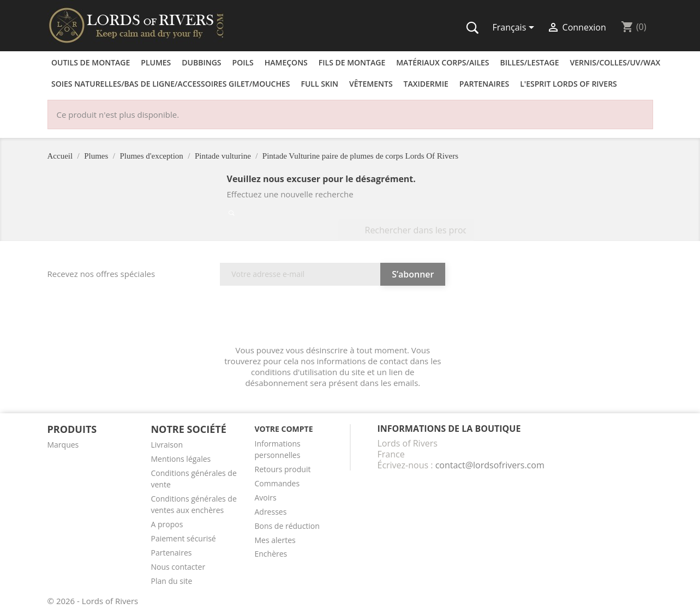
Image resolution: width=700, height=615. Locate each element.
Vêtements (371, 84)
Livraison (167, 445)
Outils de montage (91, 62)
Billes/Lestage (530, 62)
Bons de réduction (287, 526)
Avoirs (265, 498)
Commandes (277, 483)
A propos (167, 524)
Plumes (156, 62)
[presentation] (333, 318)
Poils (243, 62)
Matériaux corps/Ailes (442, 62)
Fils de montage (352, 62)
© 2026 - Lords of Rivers (93, 601)
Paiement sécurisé (183, 538)
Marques (63, 445)
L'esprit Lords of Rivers (569, 84)
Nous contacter (178, 567)
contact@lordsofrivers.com (490, 465)
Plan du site (171, 581)
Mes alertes (275, 540)
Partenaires (484, 84)
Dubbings (201, 62)
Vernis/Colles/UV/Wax (615, 62)
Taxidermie (426, 84)
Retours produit (282, 469)
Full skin (319, 84)
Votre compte (283, 429)
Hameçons (286, 62)
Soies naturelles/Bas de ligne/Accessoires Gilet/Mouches (170, 84)
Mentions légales (181, 459)
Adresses (270, 512)
